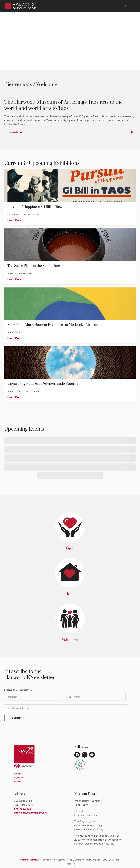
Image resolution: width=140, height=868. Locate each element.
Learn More (14, 220)
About (18, 774)
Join (70, 594)
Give (70, 548)
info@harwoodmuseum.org (31, 813)
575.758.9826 (23, 809)
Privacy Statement (29, 860)
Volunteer (70, 640)
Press (17, 782)
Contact (19, 778)
